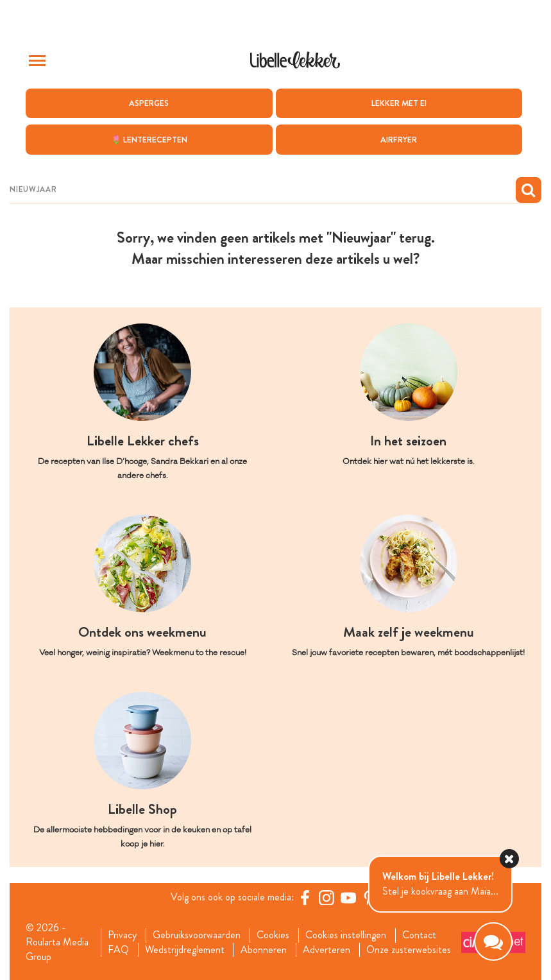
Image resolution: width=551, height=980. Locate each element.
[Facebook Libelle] (305, 897)
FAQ (118, 950)
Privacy (122, 935)
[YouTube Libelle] (348, 897)
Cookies (273, 935)
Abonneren (264, 950)
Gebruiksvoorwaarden (197, 935)
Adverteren (326, 950)
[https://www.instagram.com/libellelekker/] (326, 897)
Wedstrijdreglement (185, 950)
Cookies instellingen (346, 935)
